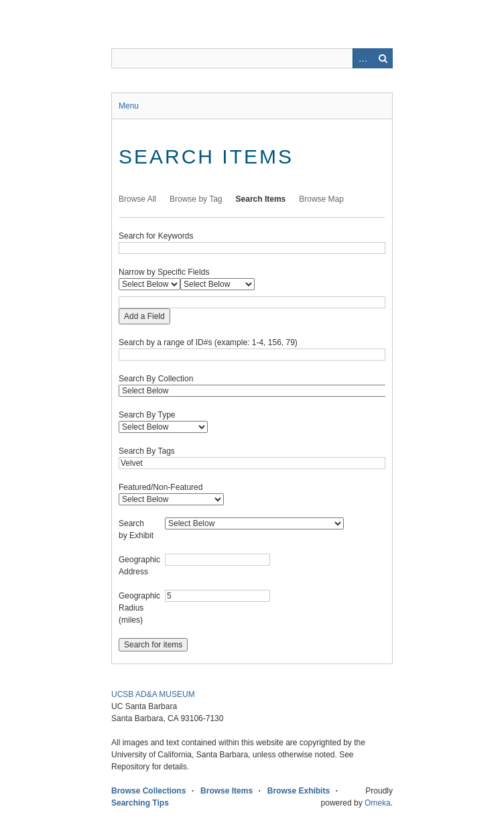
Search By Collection (156, 379)
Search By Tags (147, 451)
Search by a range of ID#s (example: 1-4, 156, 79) (208, 342)
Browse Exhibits (299, 791)
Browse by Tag (196, 199)
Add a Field (144, 316)
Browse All (137, 199)
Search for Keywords (156, 236)
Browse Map (321, 199)
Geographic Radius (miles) (139, 608)
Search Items (261, 199)
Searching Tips (140, 803)
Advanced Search (363, 58)
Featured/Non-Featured (161, 487)
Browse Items (227, 791)
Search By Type (147, 415)
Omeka (378, 803)
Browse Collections (148, 791)
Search (383, 58)
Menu (129, 106)
